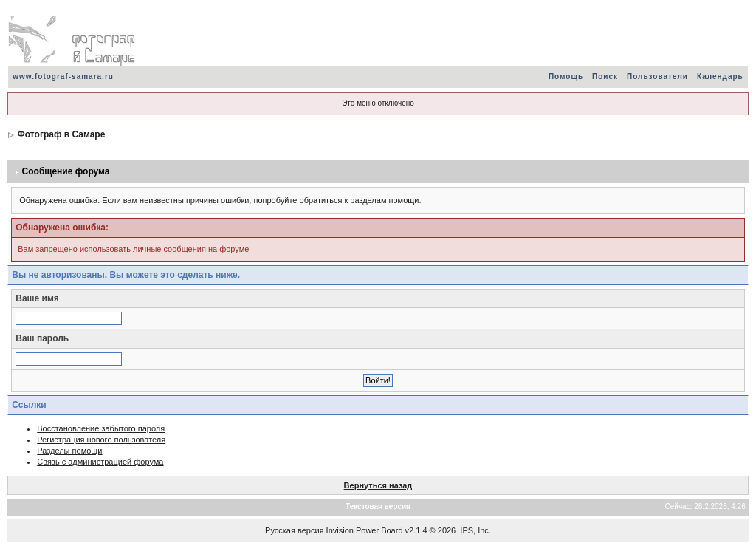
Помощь (566, 76)
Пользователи (657, 76)
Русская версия (294, 530)
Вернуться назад (378, 485)
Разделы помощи (69, 451)
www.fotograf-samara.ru (63, 76)
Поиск (605, 76)
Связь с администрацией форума (100, 462)
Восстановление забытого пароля (101, 428)
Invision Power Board (365, 530)
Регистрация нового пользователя (101, 440)
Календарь (720, 76)
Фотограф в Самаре (62, 134)
